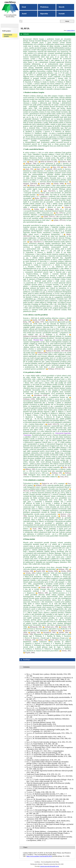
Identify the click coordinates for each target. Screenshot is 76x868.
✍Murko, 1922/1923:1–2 (41, 198)
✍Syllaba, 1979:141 (58, 220)
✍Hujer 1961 (39, 169)
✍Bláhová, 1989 (41, 593)
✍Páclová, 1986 (64, 516)
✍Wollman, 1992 (62, 569)
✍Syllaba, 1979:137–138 (50, 217)
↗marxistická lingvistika (63, 433)
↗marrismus (27, 435)
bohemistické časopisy (8, 35)
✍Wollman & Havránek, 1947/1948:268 (57, 351)
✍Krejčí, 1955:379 (52, 424)
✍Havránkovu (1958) (39, 395)
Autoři (24, 14)
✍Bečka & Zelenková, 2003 (48, 162)
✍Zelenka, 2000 (43, 195)
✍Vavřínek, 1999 (65, 627)
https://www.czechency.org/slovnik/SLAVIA (39, 856)
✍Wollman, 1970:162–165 (55, 369)
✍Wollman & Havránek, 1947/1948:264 (47, 335)
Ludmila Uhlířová (71, 30)
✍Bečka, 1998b (63, 320)
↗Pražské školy (38, 340)
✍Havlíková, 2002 (64, 162)
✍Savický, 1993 (34, 633)
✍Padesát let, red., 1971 (48, 483)
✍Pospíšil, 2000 (39, 571)
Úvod (24, 7)
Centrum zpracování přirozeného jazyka (49, 866)
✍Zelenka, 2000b (57, 184)
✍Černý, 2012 (63, 477)
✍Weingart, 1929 (52, 209)
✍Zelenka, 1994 (62, 633)
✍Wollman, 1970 (40, 485)
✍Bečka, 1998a (51, 320)
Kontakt (62, 14)
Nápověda (44, 14)
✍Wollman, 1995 (56, 473)
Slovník (62, 7)
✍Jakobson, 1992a (55, 631)
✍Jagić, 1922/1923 (48, 191)
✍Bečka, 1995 (66, 467)
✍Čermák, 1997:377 (45, 587)
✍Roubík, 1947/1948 (38, 320)
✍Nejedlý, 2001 (51, 169)
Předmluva (44, 7)
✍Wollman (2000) (41, 353)
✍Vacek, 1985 (35, 529)
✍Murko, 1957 (32, 162)
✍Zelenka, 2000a (44, 184)
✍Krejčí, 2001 (53, 640)
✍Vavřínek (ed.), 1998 (50, 627)
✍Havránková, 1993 (48, 633)
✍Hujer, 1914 (66, 167)
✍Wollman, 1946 (30, 164)
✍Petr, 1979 (58, 213)
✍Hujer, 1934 (28, 169)
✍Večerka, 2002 (29, 573)
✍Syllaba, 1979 (38, 209)
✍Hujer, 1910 (55, 167)
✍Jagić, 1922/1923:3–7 (35, 242)
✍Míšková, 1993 (29, 469)
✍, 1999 (35, 627)
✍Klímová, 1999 (33, 185)
